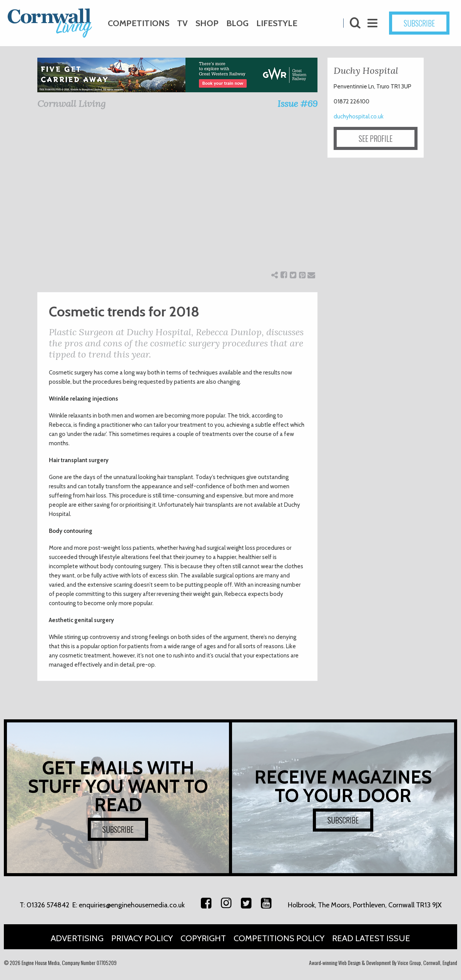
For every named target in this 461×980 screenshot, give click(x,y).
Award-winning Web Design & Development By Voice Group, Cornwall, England (383, 963)
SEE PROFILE (376, 138)
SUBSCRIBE (419, 23)
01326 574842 (48, 905)
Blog (237, 23)
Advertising (77, 938)
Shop (207, 23)
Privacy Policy (142, 938)
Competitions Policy (279, 938)
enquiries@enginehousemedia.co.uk (132, 905)
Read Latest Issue (371, 938)
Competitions (139, 23)
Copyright (203, 938)
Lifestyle (277, 23)
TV (182, 23)
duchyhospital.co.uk (359, 116)
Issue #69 (297, 104)
